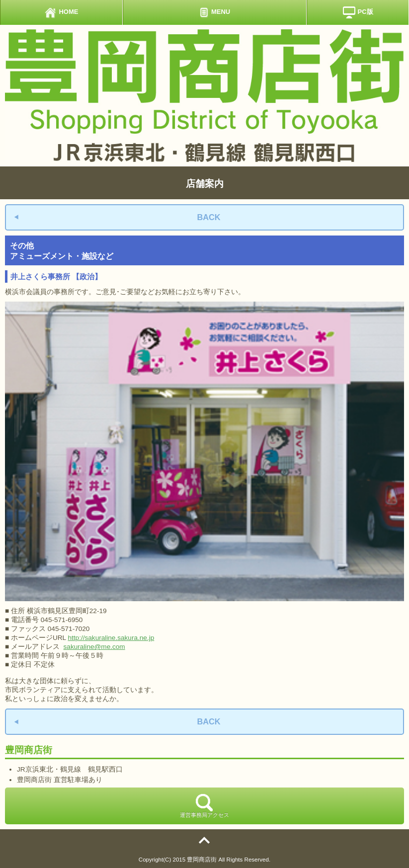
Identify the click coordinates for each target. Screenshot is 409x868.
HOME (61, 12)
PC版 (358, 12)
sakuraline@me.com (94, 647)
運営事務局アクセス (204, 806)
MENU (215, 12)
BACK (208, 217)
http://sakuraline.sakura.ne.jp (111, 638)
